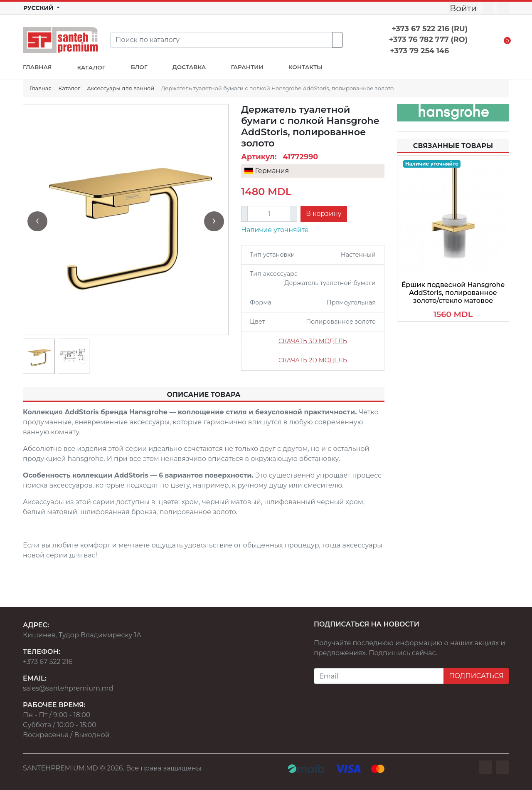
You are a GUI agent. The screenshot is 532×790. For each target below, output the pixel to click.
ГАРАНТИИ (247, 67)
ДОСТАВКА (189, 67)
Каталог (69, 88)
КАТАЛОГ (91, 67)
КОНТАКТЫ (305, 67)
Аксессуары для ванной (121, 88)
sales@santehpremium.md (68, 688)
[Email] (379, 676)
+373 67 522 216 (48, 662)
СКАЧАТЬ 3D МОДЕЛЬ (313, 341)
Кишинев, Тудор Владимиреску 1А (82, 635)
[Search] (221, 40)
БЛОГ (139, 67)
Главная (41, 88)
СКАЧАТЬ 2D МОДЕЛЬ (313, 360)
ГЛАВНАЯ (37, 67)
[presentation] (37, 221)
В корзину (324, 214)
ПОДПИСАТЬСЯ (476, 676)
